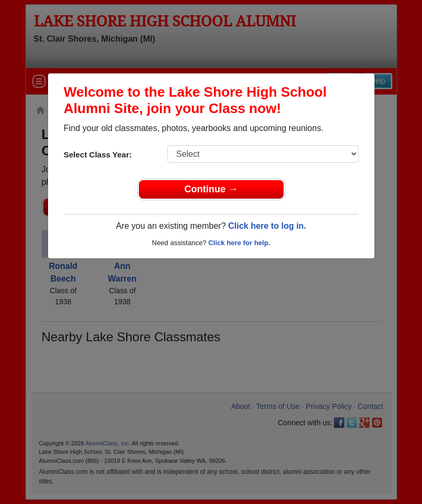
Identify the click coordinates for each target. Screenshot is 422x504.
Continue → (211, 189)
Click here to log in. (267, 226)
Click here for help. (239, 243)
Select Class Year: (98, 155)
